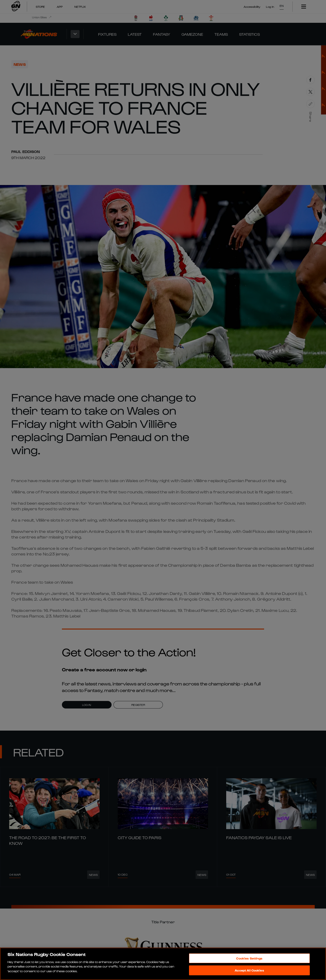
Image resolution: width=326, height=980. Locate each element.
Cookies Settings (249, 958)
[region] (163, 964)
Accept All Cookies (249, 970)
